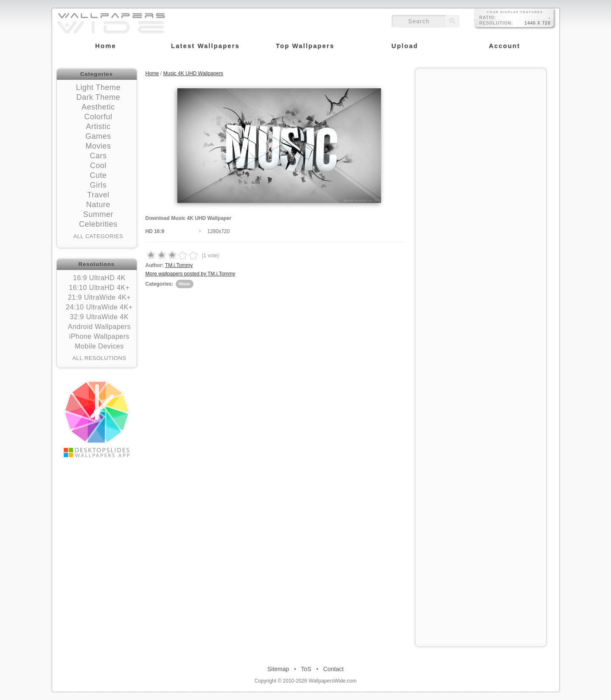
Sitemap (278, 669)
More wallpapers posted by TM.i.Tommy (191, 274)
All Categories (98, 236)
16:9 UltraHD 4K (99, 278)
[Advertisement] (481, 126)
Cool (98, 166)
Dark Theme (98, 97)
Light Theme (98, 87)
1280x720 (219, 231)
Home (152, 73)
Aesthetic (98, 107)
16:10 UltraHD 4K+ (99, 288)
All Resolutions (99, 358)
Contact (334, 669)
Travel (98, 195)
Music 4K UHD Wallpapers (193, 73)
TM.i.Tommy (179, 265)
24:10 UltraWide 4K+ (99, 307)
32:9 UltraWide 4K (99, 317)
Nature (98, 205)
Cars (98, 156)
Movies (98, 146)
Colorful (98, 117)
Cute (98, 175)
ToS (306, 669)
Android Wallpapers (99, 327)
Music (185, 284)
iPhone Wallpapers (99, 336)
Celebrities (98, 224)
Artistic (98, 127)
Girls (98, 185)
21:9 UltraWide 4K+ (99, 297)
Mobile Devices (99, 346)
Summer (98, 214)
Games (98, 136)
